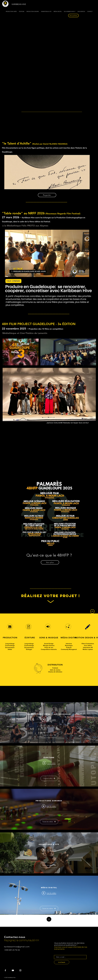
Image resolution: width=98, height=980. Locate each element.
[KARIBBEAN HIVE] (19, 4)
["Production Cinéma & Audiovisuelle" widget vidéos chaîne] (49, 723)
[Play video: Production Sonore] (49, 806)
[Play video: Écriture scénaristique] (49, 763)
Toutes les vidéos (49, 735)
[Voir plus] (50, 562)
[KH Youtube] (13, 970)
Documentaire (10, 647)
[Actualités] (73, 16)
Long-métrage (10, 644)
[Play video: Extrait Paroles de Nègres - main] (49, 893)
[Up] (49, 919)
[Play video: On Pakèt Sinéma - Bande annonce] (49, 720)
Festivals (55, 668)
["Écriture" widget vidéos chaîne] (49, 766)
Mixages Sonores (49, 645)
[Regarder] (47, 195)
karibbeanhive (11, 947)
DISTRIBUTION (55, 665)
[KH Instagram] (20, 970)
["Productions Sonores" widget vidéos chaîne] (49, 809)
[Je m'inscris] (62, 962)
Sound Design (49, 644)
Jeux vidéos (88, 645)
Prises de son (49, 647)
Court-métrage (10, 645)
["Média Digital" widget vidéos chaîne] (49, 896)
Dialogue (29, 649)
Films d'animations (88, 644)
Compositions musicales (49, 649)
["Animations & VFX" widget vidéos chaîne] (49, 853)
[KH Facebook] (5, 970)
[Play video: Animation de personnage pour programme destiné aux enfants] (49, 850)
